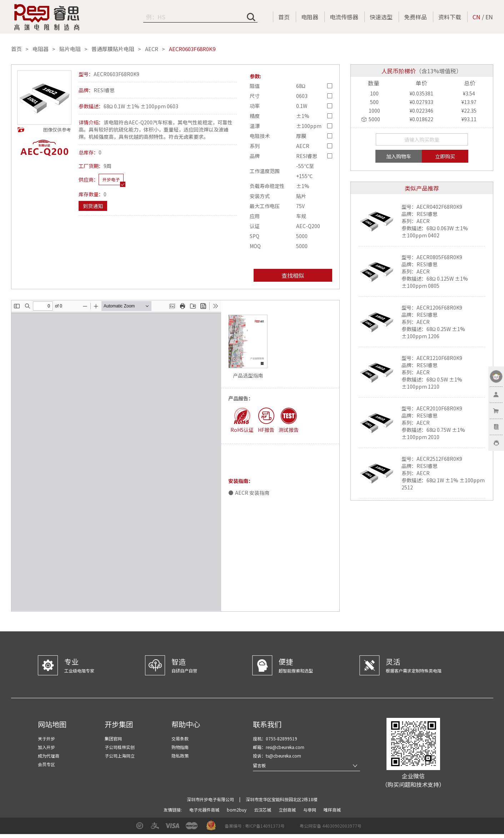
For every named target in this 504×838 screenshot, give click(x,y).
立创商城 (288, 810)
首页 (284, 17)
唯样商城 (332, 810)
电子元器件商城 (205, 810)
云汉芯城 (263, 810)
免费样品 (415, 17)
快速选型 (381, 17)
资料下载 (450, 17)
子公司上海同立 (120, 756)
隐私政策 (180, 756)
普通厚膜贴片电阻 (113, 49)
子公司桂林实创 (120, 747)
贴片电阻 (70, 49)
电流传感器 (344, 17)
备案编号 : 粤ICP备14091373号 (255, 826)
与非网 (310, 810)
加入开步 (46, 747)
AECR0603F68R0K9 (192, 49)
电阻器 (310, 17)
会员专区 (46, 764)
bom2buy (237, 810)
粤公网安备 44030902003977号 (331, 826)
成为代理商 (49, 756)
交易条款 (180, 738)
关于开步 (46, 738)
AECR (152, 49)
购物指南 (180, 747)
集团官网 (113, 738)
